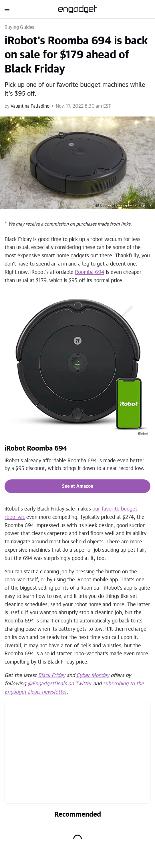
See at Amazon (78, 486)
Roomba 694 (90, 272)
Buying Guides (19, 27)
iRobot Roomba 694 (36, 449)
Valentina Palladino (30, 106)
